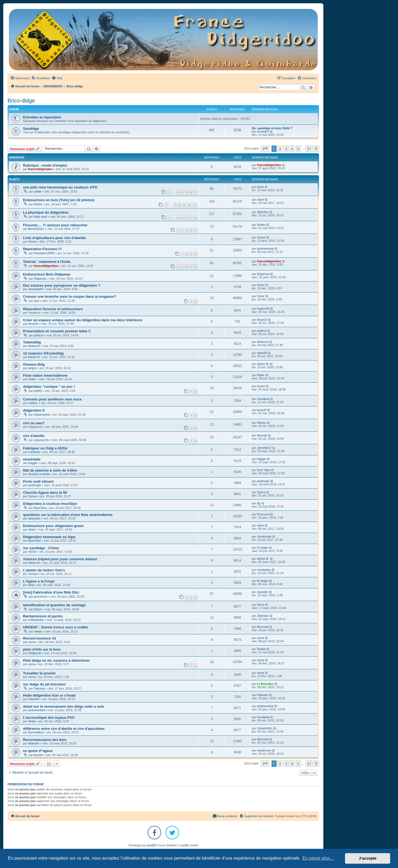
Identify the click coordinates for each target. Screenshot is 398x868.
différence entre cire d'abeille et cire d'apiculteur (64, 729)
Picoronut (263, 514)
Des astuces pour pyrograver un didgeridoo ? (62, 285)
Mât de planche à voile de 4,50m (50, 470)
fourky (261, 386)
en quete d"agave (38, 751)
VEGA (32, 552)
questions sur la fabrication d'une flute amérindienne (68, 515)
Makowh (34, 743)
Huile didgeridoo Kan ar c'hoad (49, 695)
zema (32, 642)
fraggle (33, 463)
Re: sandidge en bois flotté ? (272, 128)
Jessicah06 (36, 289)
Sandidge (31, 129)
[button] (265, 149)
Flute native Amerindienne (45, 375)
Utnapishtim (265, 728)
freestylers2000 (44, 253)
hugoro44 (263, 309)
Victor (261, 285)
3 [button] (286, 149)
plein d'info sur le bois (42, 649)
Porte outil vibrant (38, 481)
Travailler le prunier (39, 673)
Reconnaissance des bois (45, 740)
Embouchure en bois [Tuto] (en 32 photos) (59, 200)
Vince (261, 605)
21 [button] (309, 149)
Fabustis (39, 688)
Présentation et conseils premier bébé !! (57, 331)
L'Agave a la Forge (39, 581)
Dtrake (261, 225)
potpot (32, 368)
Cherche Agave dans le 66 (45, 493)
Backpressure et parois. (43, 616)
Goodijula (263, 399)
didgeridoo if (34, 410)
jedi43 (38, 391)
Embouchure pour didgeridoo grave (53, 526)
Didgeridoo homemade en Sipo (49, 537)
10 (189, 205)
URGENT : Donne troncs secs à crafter (56, 627)
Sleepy (261, 423)
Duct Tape (263, 470)
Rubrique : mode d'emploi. (45, 165)
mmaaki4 (263, 131)
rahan (38, 631)
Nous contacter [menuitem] (225, 816)
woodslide (32, 459)
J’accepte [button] (368, 858)
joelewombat (265, 249)
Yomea (33, 574)
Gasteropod (42, 415)
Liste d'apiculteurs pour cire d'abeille (54, 238)
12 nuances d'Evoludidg (43, 353)
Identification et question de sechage (54, 605)
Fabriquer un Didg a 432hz (45, 448)
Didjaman (40, 279)
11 (195, 205)
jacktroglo (34, 485)
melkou (33, 403)
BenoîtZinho (36, 229)
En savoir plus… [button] (318, 858)
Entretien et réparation (42, 117)
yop (36, 301)
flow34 (38, 755)
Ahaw (32, 721)
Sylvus (32, 496)
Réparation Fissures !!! (42, 249)
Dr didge (263, 548)
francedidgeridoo (40, 169)
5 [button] (298, 149)
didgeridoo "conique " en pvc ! (49, 387)
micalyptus (264, 570)
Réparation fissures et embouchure (53, 309)
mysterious (264, 750)
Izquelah (263, 592)
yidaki (38, 191)
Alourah (262, 435)
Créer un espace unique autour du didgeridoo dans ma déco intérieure (83, 320)
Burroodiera (36, 732)
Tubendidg (32, 342)
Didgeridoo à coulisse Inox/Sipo (50, 504)
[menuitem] (40, 78)
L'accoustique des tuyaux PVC (49, 718)
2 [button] (280, 149)
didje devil (40, 217)
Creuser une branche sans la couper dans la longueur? (70, 296)
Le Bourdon (265, 684)
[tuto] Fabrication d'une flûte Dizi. (51, 592)
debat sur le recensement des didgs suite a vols (64, 706)
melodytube (36, 620)
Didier (32, 379)
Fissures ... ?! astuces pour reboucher (55, 225)
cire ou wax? (34, 423)
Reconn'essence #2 (39, 638)
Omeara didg (34, 364)
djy (259, 503)
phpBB (151, 845)
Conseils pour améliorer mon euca (52, 399)
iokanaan (34, 518)
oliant (260, 200)
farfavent (34, 346)
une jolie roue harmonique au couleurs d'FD (60, 187)
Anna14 (33, 324)
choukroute (264, 536)
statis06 (262, 353)
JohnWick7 (264, 448)
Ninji (31, 585)
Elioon (38, 609)
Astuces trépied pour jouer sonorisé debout (60, 559)
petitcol (39, 335)
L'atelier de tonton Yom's (44, 570)
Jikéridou (263, 212)
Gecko (38, 204)
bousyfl (262, 410)
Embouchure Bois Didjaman (47, 274)
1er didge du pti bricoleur (44, 684)
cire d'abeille (34, 436)
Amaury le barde (39, 474)
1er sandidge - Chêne (41, 548)
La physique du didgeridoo (46, 212)
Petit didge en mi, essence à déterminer (57, 660)
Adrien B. (34, 357)
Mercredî (263, 627)
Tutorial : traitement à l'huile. (47, 262)
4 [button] (292, 149)
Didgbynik (35, 653)
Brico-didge (21, 101)
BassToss (40, 508)
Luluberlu (34, 452)
